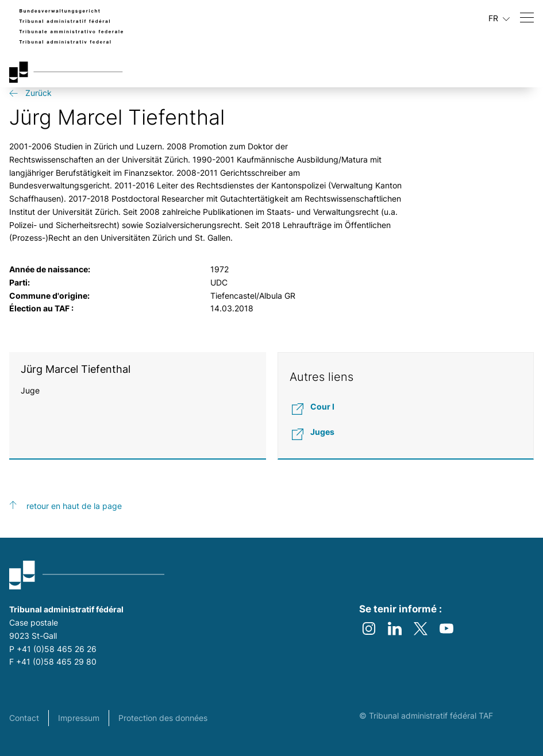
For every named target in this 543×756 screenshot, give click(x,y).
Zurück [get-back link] (38, 93)
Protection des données (163, 718)
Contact (24, 718)
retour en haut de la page (74, 506)
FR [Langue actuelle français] (499, 18)
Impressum (79, 718)
